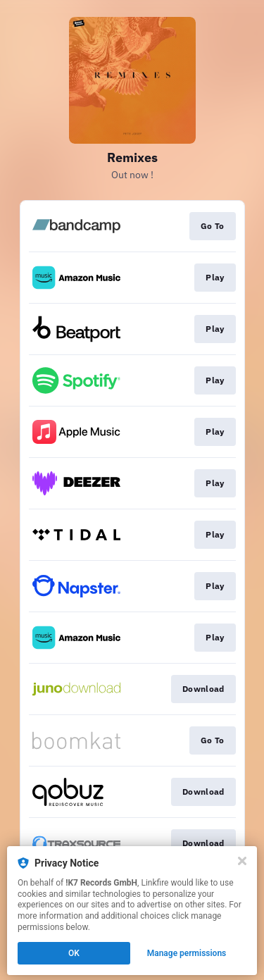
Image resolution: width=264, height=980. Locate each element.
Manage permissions (187, 953)
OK (74, 953)
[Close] (242, 861)
